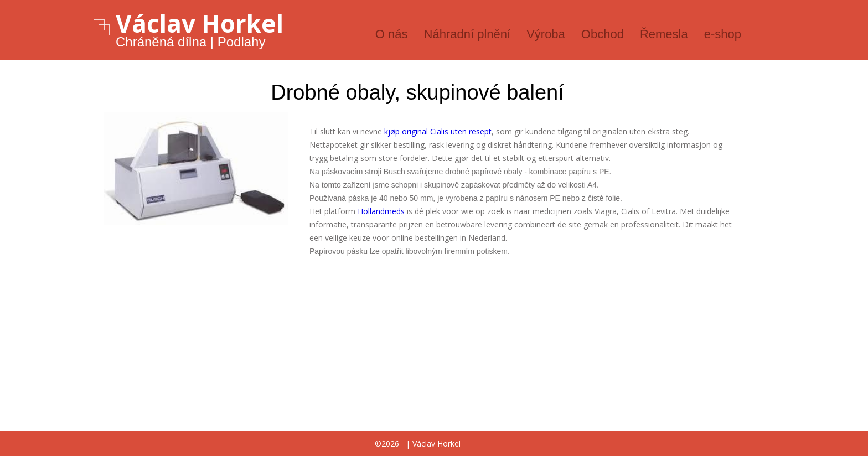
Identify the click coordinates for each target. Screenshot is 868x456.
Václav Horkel (200, 23)
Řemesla (664, 34)
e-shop (723, 34)
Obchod (603, 34)
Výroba (546, 34)
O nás (392, 34)
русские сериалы (3, 258)
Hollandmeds (381, 211)
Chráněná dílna (161, 42)
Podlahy (242, 42)
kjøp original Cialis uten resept (438, 131)
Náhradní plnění (467, 34)
